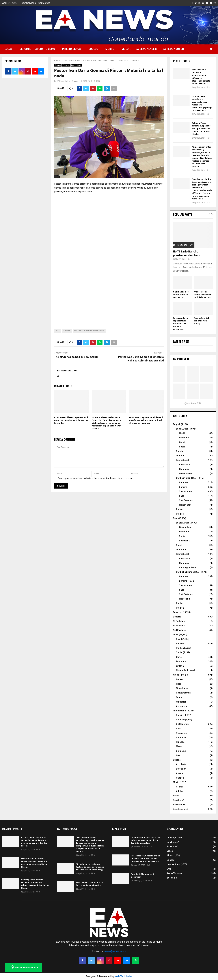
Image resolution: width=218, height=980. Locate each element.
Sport (179, 545)
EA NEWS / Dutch (173, 49)
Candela (180, 778)
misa (58, 331)
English (177, 424)
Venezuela (184, 465)
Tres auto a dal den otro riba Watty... (201, 321)
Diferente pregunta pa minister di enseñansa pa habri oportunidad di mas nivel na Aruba (146, 420)
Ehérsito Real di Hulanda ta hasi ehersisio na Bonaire (90, 884)
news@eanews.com (115, 951)
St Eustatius (179, 626)
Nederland (184, 599)
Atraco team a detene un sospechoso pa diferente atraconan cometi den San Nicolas (201, 77)
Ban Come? (179, 800)
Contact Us (44, 3)
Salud (179, 639)
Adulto (179, 791)
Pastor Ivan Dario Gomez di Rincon (89, 331)
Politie (179, 603)
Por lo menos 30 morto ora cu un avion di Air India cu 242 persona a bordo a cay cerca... (145, 859)
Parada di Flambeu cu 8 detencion (142, 876)
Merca (179, 746)
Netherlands (185, 505)
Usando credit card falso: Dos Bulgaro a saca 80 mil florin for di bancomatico (146, 840)
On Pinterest (181, 359)
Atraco (179, 773)
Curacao (183, 482)
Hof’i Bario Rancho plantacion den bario (187, 253)
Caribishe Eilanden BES (188, 572)
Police (179, 509)
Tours (179, 697)
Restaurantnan (183, 693)
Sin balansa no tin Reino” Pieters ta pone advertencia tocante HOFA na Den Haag (90, 867)
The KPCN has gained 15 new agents (76, 357)
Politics (180, 514)
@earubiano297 (193, 403)
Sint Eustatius (186, 500)
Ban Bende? (179, 805)
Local (8, 49)
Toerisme (181, 550)
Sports (179, 451)
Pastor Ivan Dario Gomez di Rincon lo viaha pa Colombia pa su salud (141, 359)
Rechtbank (184, 541)
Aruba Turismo (45, 49)
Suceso (93, 49)
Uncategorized (181, 809)
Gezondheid (185, 527)
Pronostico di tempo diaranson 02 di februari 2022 (203, 295)
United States (186, 474)
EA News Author (63, 81)
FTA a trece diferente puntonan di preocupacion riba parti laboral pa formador (71, 420)
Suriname (181, 751)
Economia (181, 661)
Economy (184, 438)
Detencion (181, 769)
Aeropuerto (182, 706)
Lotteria (180, 666)
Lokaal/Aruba (183, 523)
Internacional (72, 49)
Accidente (181, 764)
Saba (182, 496)
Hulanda (180, 742)
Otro (178, 755)
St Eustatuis (179, 621)
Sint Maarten (185, 491)
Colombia (184, 469)
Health (182, 433)
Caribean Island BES (186, 478)
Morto (110, 49)
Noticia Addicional (185, 670)
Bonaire (58, 65)
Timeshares (182, 688)
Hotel (179, 684)
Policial (180, 644)
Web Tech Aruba (123, 976)
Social (182, 447)
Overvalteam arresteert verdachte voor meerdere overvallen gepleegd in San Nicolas (202, 103)
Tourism (180, 456)
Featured (66, 65)
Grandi (180, 787)
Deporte (25, 49)
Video (125, 49)
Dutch (176, 518)
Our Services (29, 3)
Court (182, 442)
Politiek (180, 608)
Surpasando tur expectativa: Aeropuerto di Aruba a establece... (181, 324)
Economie (184, 532)
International (182, 460)
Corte (179, 657)
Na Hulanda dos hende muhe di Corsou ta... (181, 295)
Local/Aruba (182, 429)
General (180, 679)
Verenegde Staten (188, 567)
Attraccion (181, 702)
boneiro (67, 331)
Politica (180, 648)
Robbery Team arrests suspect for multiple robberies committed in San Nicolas (202, 129)
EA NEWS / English (147, 49)
